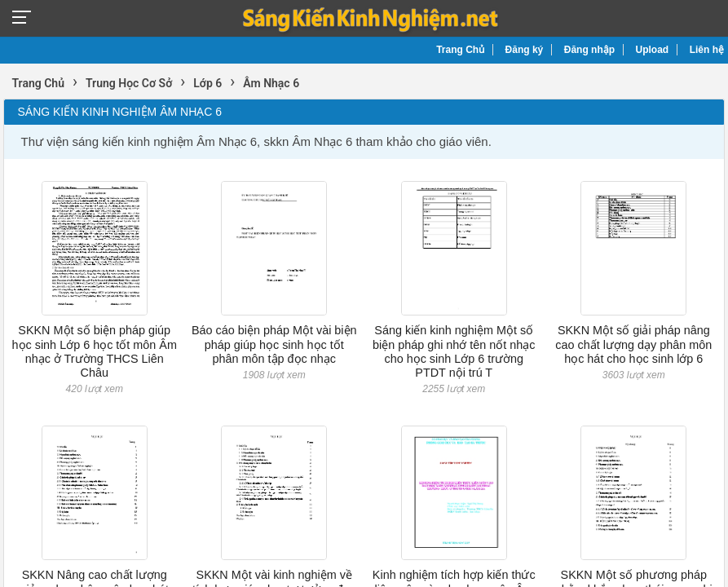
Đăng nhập (589, 50)
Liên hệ (707, 50)
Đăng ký (525, 50)
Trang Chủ (460, 50)
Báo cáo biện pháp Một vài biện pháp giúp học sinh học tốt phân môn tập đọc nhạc (274, 344)
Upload (653, 50)
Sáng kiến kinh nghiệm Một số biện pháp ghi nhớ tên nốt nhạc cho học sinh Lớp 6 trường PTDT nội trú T (454, 351)
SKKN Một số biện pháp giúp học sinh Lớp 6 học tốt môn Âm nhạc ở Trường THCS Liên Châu (95, 351)
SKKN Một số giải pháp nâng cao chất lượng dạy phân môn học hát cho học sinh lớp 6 (633, 344)
